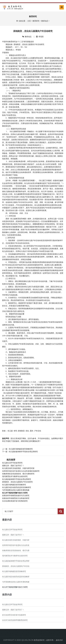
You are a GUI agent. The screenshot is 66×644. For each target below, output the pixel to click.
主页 (29, 21)
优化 (27, 431)
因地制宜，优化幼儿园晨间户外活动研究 (17, 482)
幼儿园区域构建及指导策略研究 (21, 449)
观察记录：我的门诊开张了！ (13, 466)
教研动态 (45, 21)
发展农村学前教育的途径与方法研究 (16, 495)
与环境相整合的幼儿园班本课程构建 (16, 490)
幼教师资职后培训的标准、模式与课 (16, 550)
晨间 (31, 431)
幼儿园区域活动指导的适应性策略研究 (17, 487)
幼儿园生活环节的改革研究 (12, 463)
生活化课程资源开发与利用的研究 (15, 501)
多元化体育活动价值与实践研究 (14, 615)
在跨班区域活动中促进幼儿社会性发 (16, 545)
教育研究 (36, 21)
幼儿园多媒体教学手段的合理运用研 (16, 561)
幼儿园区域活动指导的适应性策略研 (16, 577)
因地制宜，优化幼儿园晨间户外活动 (16, 566)
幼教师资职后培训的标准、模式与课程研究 (18, 474)
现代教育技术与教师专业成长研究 (15, 476)
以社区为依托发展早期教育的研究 (15, 620)
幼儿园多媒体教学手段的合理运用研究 (23, 452)
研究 (15, 431)
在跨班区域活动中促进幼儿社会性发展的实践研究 (21, 471)
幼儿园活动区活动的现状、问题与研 (16, 540)
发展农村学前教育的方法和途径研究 (16, 498)
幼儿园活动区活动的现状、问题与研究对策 (18, 468)
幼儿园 (10, 431)
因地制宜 (21, 431)
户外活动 (38, 431)
